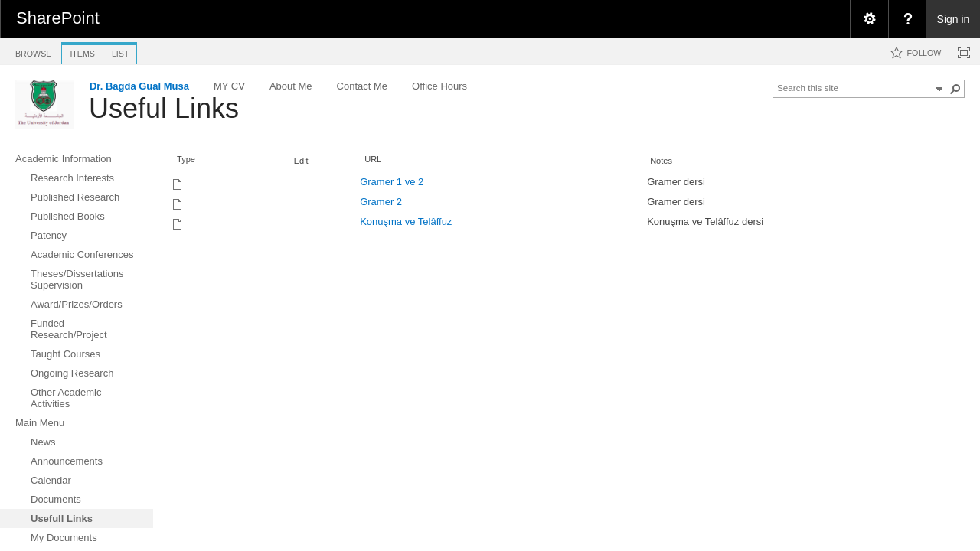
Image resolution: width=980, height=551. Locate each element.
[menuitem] (869, 19)
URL (373, 159)
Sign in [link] (954, 19)
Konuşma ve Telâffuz (406, 222)
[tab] (33, 51)
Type (186, 159)
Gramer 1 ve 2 (392, 182)
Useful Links (164, 108)
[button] (955, 89)
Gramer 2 (381, 202)
